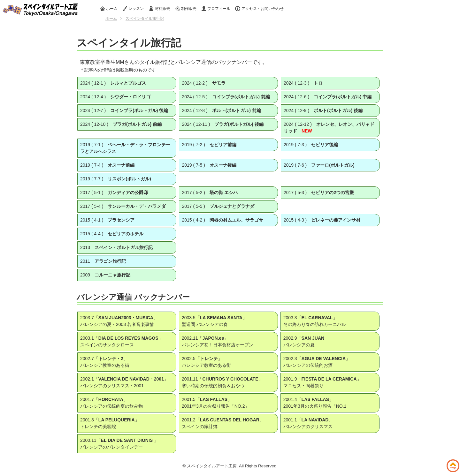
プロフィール (216, 9)
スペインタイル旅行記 (145, 19)
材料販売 (159, 9)
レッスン (133, 9)
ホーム (109, 9)
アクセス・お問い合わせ (259, 9)
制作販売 (186, 9)
